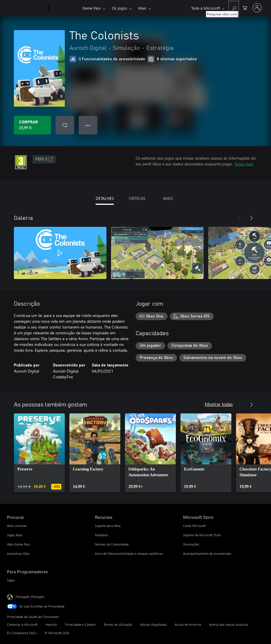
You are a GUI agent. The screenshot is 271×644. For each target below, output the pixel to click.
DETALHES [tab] (105, 198)
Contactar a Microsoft (22, 624)
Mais (142, 8)
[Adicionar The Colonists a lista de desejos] (65, 125)
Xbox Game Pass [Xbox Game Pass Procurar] (19, 544)
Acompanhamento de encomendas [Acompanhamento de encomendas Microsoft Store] (207, 553)
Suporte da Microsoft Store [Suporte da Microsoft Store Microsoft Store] (202, 535)
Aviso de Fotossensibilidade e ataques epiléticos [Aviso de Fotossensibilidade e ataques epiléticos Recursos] (129, 553)
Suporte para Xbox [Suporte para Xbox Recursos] (108, 526)
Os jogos (120, 8)
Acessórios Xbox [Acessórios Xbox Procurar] (18, 553)
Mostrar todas (219, 404)
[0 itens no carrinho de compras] (245, 7)
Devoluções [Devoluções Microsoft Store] (191, 544)
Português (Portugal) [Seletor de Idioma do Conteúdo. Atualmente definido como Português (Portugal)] (30, 597)
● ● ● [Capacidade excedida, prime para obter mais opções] (88, 125)
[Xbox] (65, 8)
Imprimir (51, 624)
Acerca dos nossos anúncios (229, 624)
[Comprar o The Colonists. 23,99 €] (32, 125)
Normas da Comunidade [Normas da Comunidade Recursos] (112, 544)
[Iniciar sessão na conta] (257, 8)
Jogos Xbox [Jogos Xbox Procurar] (15, 535)
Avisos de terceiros (188, 624)
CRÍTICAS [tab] (137, 198)
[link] (39, 453)
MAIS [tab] (168, 198)
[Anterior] (240, 218)
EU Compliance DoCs (22, 633)
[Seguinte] (251, 218)
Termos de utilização (118, 624)
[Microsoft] (27, 8)
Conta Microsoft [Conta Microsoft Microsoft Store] (194, 526)
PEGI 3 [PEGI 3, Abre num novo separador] (44, 159)
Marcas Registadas (153, 624)
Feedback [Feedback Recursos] (101, 535)
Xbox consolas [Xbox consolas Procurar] (17, 526)
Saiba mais (244, 164)
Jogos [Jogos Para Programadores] (11, 580)
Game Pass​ (92, 8)
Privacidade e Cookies (80, 624)
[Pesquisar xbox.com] (234, 7)
